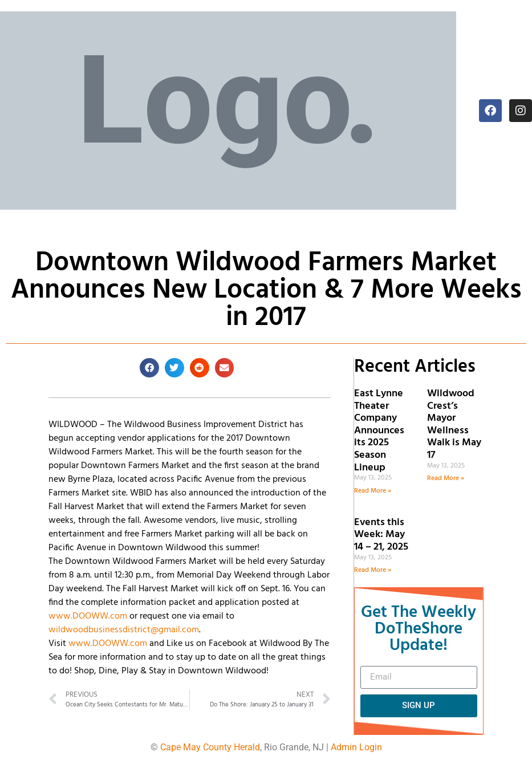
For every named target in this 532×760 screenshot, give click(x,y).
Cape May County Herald (210, 747)
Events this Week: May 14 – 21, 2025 (381, 535)
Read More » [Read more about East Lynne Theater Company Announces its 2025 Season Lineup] (373, 491)
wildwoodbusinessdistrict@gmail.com (124, 630)
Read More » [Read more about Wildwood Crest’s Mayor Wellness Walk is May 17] (446, 478)
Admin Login (356, 747)
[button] (149, 368)
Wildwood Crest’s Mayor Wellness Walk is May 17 (454, 424)
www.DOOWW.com (88, 616)
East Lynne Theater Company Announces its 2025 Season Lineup (379, 431)
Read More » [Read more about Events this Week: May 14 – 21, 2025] (373, 570)
